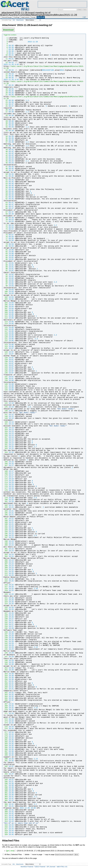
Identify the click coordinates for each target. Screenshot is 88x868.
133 (6, 367)
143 (6, 390)
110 (6, 314)
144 (6, 403)
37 (6, 142)
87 (6, 263)
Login (84, 17)
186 (6, 515)
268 (6, 706)
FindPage (17, 17)
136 (6, 373)
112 (6, 318)
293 (6, 774)
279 (6, 736)
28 (6, 116)
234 (6, 626)
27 (6, 112)
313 (6, 819)
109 (6, 312)
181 (6, 502)
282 (6, 742)
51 (6, 176)
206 (6, 562)
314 (6, 821)
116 (6, 329)
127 (6, 354)
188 (6, 521)
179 (6, 498)
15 (6, 76)
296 (6, 783)
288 (6, 753)
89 (6, 267)
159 (6, 441)
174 (6, 483)
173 (6, 481)
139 (6, 380)
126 (6, 352)
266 (6, 700)
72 (6, 225)
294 (6, 780)
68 (6, 214)
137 (6, 377)
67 (6, 212)
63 (6, 203)
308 (6, 810)
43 (6, 157)
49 (6, 170)
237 (6, 634)
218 (6, 589)
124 (6, 346)
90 (6, 269)
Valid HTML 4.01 (62, 867)
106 (6, 307)
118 (6, 333)
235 (6, 628)
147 (6, 415)
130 (6, 362)
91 (6, 271)
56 (6, 188)
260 (6, 687)
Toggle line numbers (10, 35)
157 (6, 437)
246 (6, 653)
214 (6, 579)
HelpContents (25, 17)
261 (6, 689)
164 (6, 452)
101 (6, 293)
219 (6, 591)
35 (6, 138)
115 (6, 328)
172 (6, 479)
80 (6, 246)
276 (6, 729)
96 (6, 282)
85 (6, 258)
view (12, 851)
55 (6, 186)
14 (6, 74)
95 (6, 280)
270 (6, 710)
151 (6, 424)
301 (6, 793)
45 (6, 161)
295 (6, 782)
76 (6, 237)
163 (6, 449)
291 (6, 761)
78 (6, 240)
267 (6, 704)
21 (6, 95)
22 (6, 100)
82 (6, 252)
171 (6, 477)
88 (6, 265)
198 (6, 541)
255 (6, 678)
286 (6, 749)
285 (6, 748)
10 (6, 55)
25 (6, 106)
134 (6, 369)
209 (6, 568)
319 (6, 833)
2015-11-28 (41, 17)
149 (6, 418)
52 (6, 180)
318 (6, 831)
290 (6, 759)
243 (6, 645)
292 (6, 766)
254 (6, 676)
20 (6, 93)
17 (6, 85)
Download (8, 30)
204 (6, 556)
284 (6, 746)
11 (6, 59)
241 (6, 642)
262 (6, 693)
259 (6, 685)
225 (6, 608)
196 (6, 536)
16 (6, 78)
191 (6, 526)
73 (6, 227)
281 (6, 740)
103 (6, 299)
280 (6, 738)
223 (6, 602)
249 (6, 662)
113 (6, 322)
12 (6, 63)
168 (6, 471)
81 (6, 250)
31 (6, 125)
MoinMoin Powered (27, 867)
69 (6, 218)
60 (6, 195)
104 (6, 303)
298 (6, 787)
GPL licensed (51, 867)
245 (6, 649)
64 (6, 205)
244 (6, 647)
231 (6, 621)
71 (6, 222)
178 (6, 490)
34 (6, 136)
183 (6, 507)
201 (6, 549)
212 (6, 573)
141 (6, 386)
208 (6, 566)
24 (6, 104)
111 (6, 316)
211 (6, 572)
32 (6, 127)
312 (6, 818)
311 (6, 816)
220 (6, 594)
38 (6, 146)
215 (6, 581)
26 (6, 110)
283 (6, 744)
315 (6, 825)
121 (6, 339)
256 (6, 679)
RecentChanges (7, 17)
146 (6, 411)
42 (6, 155)
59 (6, 193)
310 (6, 814)
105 (6, 305)
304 (6, 799)
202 (6, 551)
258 (6, 683)
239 (6, 638)
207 (6, 564)
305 (6, 801)
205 (6, 560)
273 (6, 721)
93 (6, 276)
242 (6, 643)
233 (6, 625)
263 (6, 695)
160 (6, 443)
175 (6, 485)
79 (6, 244)
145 (6, 407)
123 (6, 345)
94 (6, 278)
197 (6, 538)
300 (6, 791)
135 (6, 371)
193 (6, 530)
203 (6, 555)
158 (6, 439)
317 (6, 829)
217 (6, 587)
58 (6, 191)
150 (6, 422)
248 (6, 661)
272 (6, 719)
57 (6, 189)
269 (6, 708)
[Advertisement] (62, 4)
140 (6, 384)
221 (6, 598)
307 (6, 806)
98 (6, 286)
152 (6, 428)
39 (6, 150)
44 (6, 159)
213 (6, 575)
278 (6, 734)
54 (6, 184)
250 (6, 664)
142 (6, 388)
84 (6, 256)
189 (6, 522)
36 (6, 140)
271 (6, 713)
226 (6, 609)
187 (6, 519)
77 (6, 239)
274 (6, 723)
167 (6, 466)
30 (6, 123)
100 (6, 292)
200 (6, 545)
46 (6, 163)
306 (6, 804)
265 (6, 698)
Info (14, 20)
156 (6, 435)
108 (6, 310)
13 (6, 70)
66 (6, 208)
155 (6, 433)
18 (6, 89)
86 (6, 259)
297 (6, 785)
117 (6, 331)
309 (6, 812)
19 (6, 91)
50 (6, 174)
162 (6, 447)
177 (6, 488)
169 (6, 473)
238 (6, 636)
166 (6, 464)
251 (6, 668)
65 (6, 206)
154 (6, 432)
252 (6, 670)
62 (6, 199)
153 (6, 430)
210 (6, 570)
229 (6, 617)
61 (6, 197)
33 (6, 131)
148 (6, 416)
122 (6, 341)
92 (6, 275)
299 (6, 789)
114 (6, 324)
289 (6, 755)
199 (6, 543)
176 (6, 486)
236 (6, 632)
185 (6, 513)
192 (6, 528)
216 (6, 585)
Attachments (20, 20)
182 (6, 505)
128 (6, 358)
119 (6, 335)
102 (6, 297)
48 (6, 169)
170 (6, 475)
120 (6, 337)
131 (6, 363)
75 (6, 235)
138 (6, 379)
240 (6, 640)
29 (6, 121)
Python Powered (40, 867)
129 (6, 360)
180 (6, 500)
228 (6, 615)
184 (6, 511)
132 (6, 365)
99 (6, 290)
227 (6, 613)
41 (6, 153)
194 (6, 532)
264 (6, 696)
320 (6, 835)
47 (6, 167)
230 (6, 619)
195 (6, 534)
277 (6, 732)
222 (6, 600)
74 (6, 229)
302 (6, 795)
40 (6, 152)
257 (6, 681)
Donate (33, 17)
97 (6, 284)
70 (6, 220)
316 (6, 827)
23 (6, 102)
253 (6, 674)
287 (6, 751)
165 (6, 462)
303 (6, 797)
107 (6, 309)
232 (6, 623)
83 (6, 254)
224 (6, 604)
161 (6, 445)
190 (6, 524)
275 (6, 727)
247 (6, 657)
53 (6, 182)
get (8, 851)
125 (6, 348)
